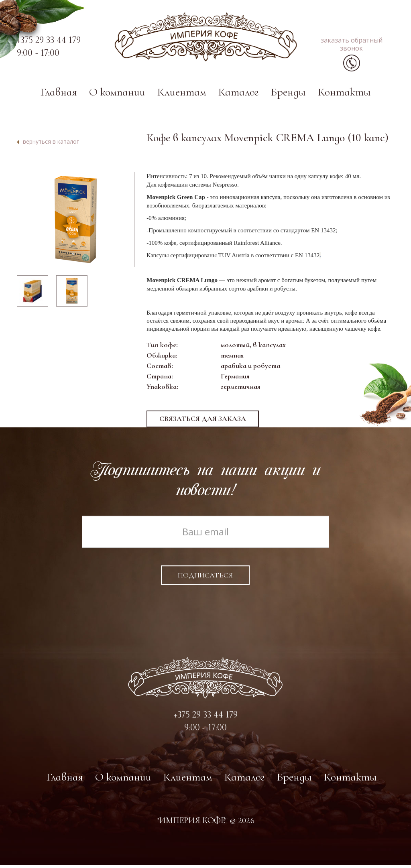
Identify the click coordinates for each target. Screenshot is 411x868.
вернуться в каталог (51, 144)
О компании (117, 94)
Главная (59, 94)
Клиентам (182, 94)
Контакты (344, 94)
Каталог (238, 94)
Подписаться (205, 578)
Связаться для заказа (203, 422)
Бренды (288, 94)
